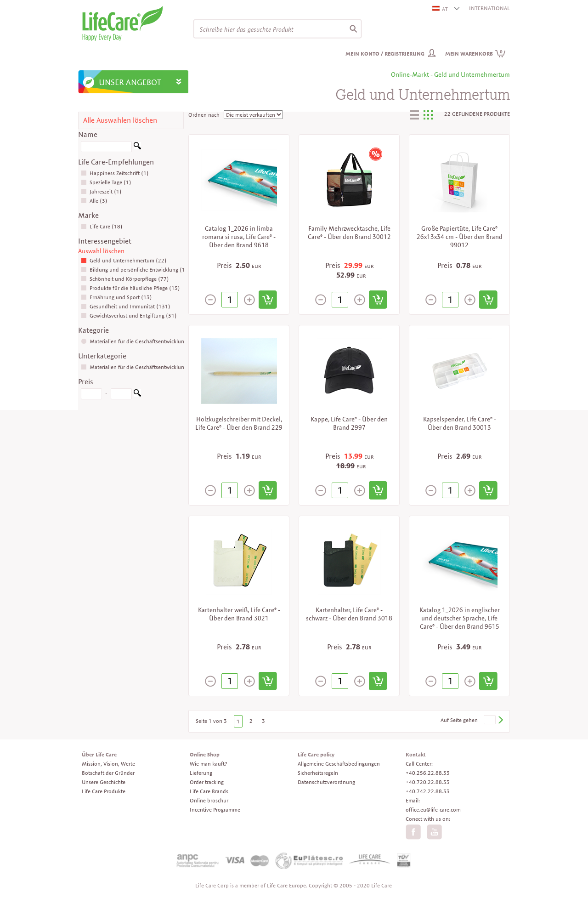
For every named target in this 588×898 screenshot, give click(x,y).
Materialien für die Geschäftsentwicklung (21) (140, 367)
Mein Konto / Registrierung (385, 54)
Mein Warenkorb (475, 54)
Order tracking (207, 782)
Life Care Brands (209, 791)
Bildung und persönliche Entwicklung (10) (136, 270)
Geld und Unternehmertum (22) (124, 260)
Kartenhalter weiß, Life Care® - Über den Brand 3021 (239, 614)
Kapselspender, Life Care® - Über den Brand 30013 (460, 423)
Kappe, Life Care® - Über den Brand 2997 (349, 423)
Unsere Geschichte (104, 782)
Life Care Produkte (104, 791)
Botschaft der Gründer (108, 773)
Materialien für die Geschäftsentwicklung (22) (140, 341)
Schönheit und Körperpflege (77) (125, 279)
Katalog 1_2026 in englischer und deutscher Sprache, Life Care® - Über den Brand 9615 (460, 618)
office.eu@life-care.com (433, 810)
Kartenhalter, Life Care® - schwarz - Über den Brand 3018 (349, 614)
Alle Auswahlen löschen (120, 120)
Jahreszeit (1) (101, 191)
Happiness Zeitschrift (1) (115, 173)
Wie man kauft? (208, 764)
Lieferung (201, 773)
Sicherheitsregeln (318, 773)
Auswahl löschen (101, 251)
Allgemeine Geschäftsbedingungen (339, 764)
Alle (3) (94, 201)
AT (441, 9)
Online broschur (209, 800)
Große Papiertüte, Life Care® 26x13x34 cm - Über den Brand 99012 (460, 237)
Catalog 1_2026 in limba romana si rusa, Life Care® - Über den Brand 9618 (239, 237)
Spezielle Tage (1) (106, 182)
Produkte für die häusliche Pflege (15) (130, 288)
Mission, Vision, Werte (108, 764)
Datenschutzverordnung (326, 782)
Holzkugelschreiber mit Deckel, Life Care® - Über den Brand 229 (239, 423)
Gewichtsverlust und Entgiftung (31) (129, 315)
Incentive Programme (215, 810)
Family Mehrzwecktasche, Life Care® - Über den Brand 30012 (349, 233)
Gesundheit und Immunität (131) (126, 306)
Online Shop (205, 754)
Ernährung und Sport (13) (116, 297)
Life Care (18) (102, 226)
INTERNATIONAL (489, 8)
